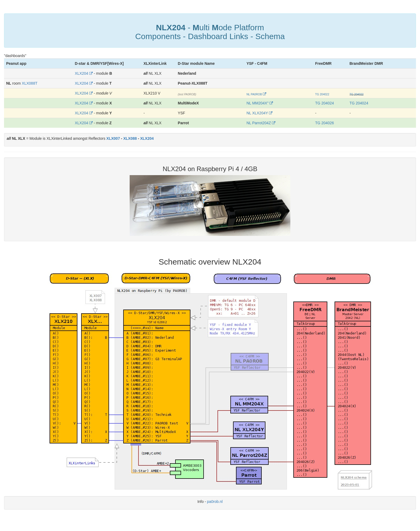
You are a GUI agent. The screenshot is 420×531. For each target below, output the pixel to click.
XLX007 (113, 138)
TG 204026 (324, 123)
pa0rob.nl (215, 502)
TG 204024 (324, 103)
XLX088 (130, 138)
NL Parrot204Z (259, 123)
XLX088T (29, 83)
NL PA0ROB (254, 94)
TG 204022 (322, 94)
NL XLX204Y (257, 113)
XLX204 (81, 73)
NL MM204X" (257, 103)
